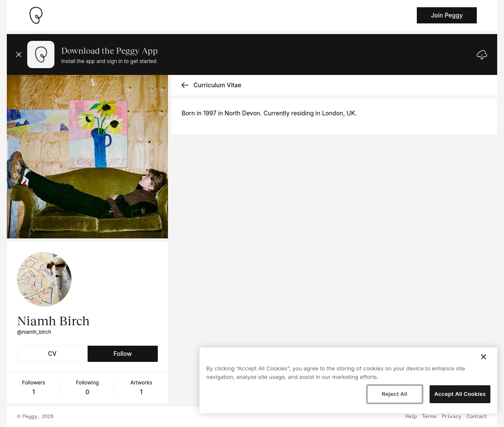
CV (52, 354)
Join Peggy (447, 15)
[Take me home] (36, 15)
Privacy (452, 417)
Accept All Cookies (460, 394)
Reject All (394, 394)
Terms (429, 417)
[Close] (484, 357)
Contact (477, 417)
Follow (123, 354)
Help (411, 417)
